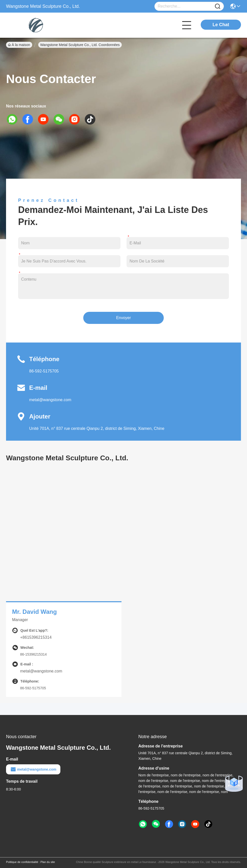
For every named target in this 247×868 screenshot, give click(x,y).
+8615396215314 (36, 637)
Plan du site (48, 862)
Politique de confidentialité (22, 862)
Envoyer (124, 318)
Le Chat (221, 25)
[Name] (218, 6)
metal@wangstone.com (50, 400)
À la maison (19, 45)
